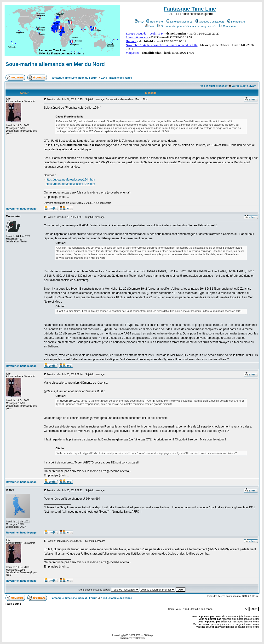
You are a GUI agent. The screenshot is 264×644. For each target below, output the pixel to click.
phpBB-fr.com (139, 638)
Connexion (228, 26)
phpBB (125, 635)
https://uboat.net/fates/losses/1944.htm (70, 180)
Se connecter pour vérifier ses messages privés (187, 26)
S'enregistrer (237, 22)
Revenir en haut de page (21, 209)
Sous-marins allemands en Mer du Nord (55, 64)
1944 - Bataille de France (116, 78)
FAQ (139, 22)
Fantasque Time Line (190, 9)
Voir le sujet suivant (244, 86)
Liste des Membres (179, 22)
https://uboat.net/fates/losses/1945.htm (70, 184)
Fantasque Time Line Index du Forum (74, 78)
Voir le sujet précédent (214, 86)
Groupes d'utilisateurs (210, 22)
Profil (150, 26)
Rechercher (155, 22)
